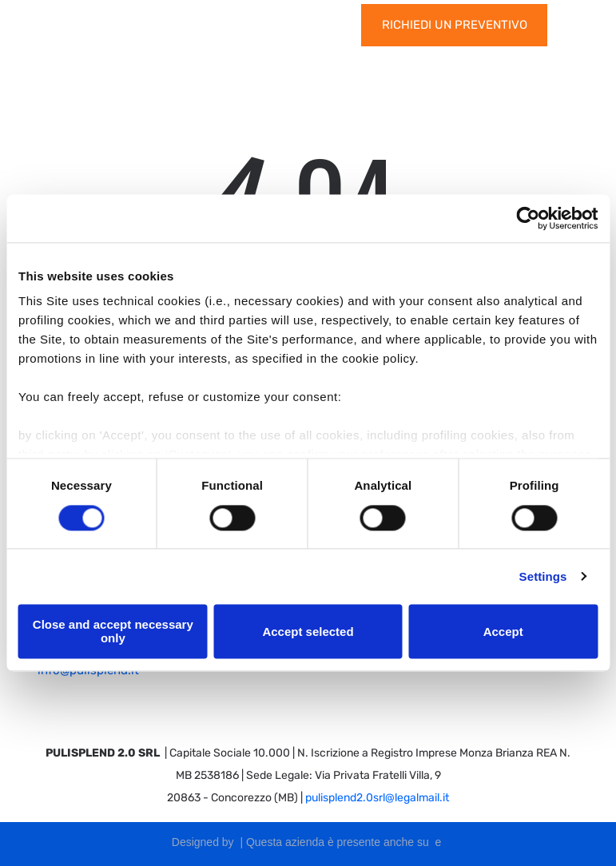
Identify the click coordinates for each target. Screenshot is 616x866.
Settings (543, 576)
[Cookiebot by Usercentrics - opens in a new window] (528, 218)
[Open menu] (578, 25)
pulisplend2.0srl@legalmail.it (377, 798)
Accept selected (308, 632)
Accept (503, 632)
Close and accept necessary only (113, 631)
